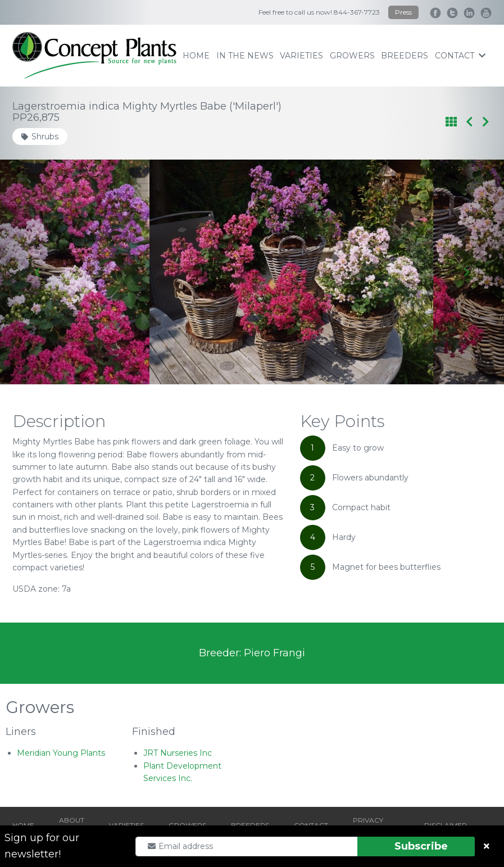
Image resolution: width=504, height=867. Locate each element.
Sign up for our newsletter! (42, 846)
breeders (405, 56)
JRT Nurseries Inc (178, 753)
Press (403, 12)
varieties (301, 56)
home (196, 56)
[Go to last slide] (38, 272)
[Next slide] (466, 272)
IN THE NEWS (245, 56)
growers (352, 56)
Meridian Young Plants (61, 753)
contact (460, 56)
